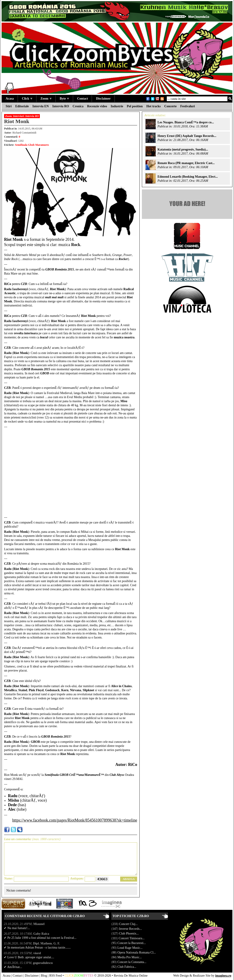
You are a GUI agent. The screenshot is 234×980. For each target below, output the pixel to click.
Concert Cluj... (129, 924)
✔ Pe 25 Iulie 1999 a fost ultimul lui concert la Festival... (40, 938)
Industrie (117, 106)
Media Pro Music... (130, 957)
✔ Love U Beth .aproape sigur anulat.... (29, 957)
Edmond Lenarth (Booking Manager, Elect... (188, 177)
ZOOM (79, 976)
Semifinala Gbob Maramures (32, 145)
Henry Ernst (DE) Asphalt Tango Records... (187, 136)
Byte (64, 99)
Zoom (46, 99)
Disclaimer (103, 99)
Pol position (135, 106)
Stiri (9, 106)
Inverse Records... (131, 929)
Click (27, 99)
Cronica (78, 106)
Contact (82, 99)
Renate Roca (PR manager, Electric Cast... (186, 163)
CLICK (69, 976)
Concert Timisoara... (132, 938)
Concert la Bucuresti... (132, 943)
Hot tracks (154, 106)
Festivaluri (187, 106)
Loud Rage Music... (130, 948)
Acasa (10, 99)
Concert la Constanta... (132, 962)
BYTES (88, 976)
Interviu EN (41, 106)
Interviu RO (61, 106)
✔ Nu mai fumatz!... (17, 928)
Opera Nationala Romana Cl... (137, 953)
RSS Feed (56, 976)
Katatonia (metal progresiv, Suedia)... (183, 149)
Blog (44, 976)
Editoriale (22, 106)
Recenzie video (97, 106)
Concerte (170, 106)
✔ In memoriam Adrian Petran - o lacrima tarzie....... (37, 948)
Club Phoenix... (129, 933)
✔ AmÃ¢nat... (13, 967)
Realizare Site (202, 976)
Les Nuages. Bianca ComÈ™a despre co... (186, 122)
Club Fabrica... (127, 967)
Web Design (181, 976)
